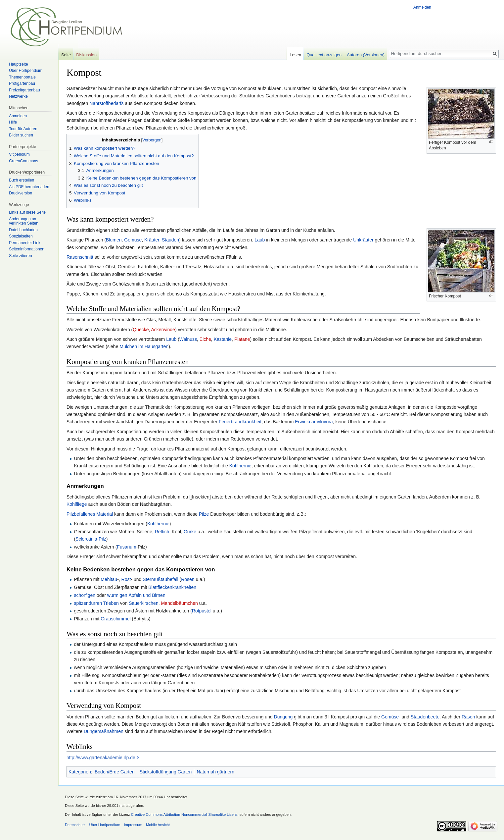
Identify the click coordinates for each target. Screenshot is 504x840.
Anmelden (422, 7)
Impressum (133, 825)
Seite (66, 55)
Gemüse (133, 240)
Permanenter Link (25, 243)
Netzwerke (18, 96)
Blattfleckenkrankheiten (172, 587)
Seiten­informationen (27, 249)
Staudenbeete (425, 717)
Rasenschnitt (80, 257)
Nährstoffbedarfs (106, 103)
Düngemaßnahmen (104, 731)
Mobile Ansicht (158, 825)
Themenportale (22, 77)
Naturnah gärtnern (215, 772)
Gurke (190, 532)
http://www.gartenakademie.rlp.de (101, 758)
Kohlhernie (240, 466)
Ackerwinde (163, 330)
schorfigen (85, 595)
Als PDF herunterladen (29, 187)
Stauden (170, 240)
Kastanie (223, 339)
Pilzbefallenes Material (90, 514)
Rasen (468, 717)
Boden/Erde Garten (115, 772)
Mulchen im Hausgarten (144, 346)
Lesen (295, 55)
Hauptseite (18, 64)
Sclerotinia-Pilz (91, 539)
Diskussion (86, 55)
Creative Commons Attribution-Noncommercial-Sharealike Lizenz (184, 814)
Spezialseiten (21, 236)
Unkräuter (363, 240)
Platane (242, 339)
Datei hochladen (23, 230)
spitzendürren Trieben (96, 603)
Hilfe (13, 122)
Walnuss (188, 339)
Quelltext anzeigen (324, 55)
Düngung (283, 717)
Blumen (114, 240)
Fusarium (126, 547)
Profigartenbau (22, 83)
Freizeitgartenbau (24, 90)
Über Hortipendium (26, 71)
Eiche (205, 339)
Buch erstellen (22, 180)
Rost (126, 579)
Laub (260, 240)
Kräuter (152, 240)
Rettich (162, 532)
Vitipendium (19, 154)
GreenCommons (23, 161)
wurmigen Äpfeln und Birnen (136, 595)
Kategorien (80, 772)
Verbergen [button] (152, 140)
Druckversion (21, 193)
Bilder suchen (21, 135)
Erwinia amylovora (314, 422)
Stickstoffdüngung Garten (166, 772)
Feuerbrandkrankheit (240, 422)
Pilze (204, 514)
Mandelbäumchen (179, 603)
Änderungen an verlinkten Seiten (24, 221)
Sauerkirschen (144, 603)
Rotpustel (202, 611)
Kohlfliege (77, 504)
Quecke (141, 330)
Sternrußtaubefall (160, 579)
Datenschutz (75, 825)
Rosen (188, 579)
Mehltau (109, 579)
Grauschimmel (115, 619)
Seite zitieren (20, 256)
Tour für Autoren (23, 129)
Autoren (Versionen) (366, 55)
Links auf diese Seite (27, 212)
